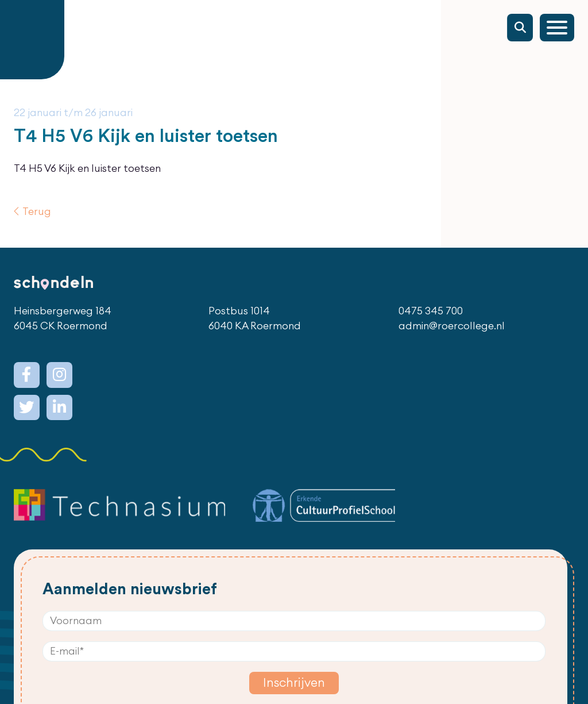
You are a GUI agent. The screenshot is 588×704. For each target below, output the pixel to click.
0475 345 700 (431, 311)
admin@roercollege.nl (452, 326)
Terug (37, 212)
